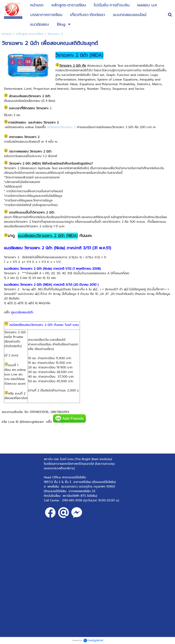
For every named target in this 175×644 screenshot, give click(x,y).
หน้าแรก (7, 34)
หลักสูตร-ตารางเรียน (30, 34)
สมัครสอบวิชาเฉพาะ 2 (61, 127)
